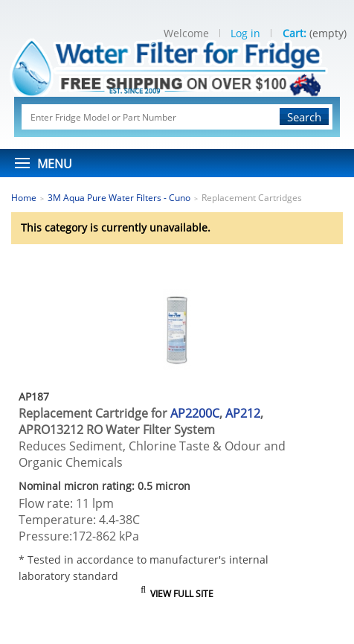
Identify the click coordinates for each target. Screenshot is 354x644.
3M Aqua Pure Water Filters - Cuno (119, 198)
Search (304, 117)
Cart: (295, 33)
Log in (245, 33)
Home (24, 198)
